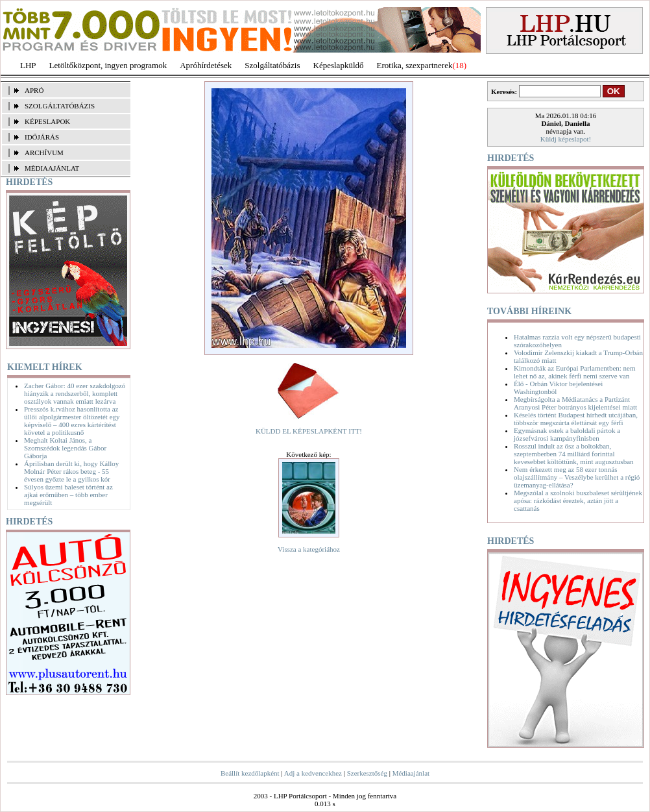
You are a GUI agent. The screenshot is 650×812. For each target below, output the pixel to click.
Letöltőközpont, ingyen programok (108, 65)
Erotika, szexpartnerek (415, 65)
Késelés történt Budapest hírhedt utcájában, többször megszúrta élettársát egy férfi (576, 419)
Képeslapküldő (339, 65)
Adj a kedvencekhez (313, 773)
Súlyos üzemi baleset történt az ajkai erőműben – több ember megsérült (68, 495)
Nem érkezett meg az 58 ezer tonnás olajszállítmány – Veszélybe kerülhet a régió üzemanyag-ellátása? (577, 477)
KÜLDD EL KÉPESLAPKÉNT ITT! (309, 431)
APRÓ (34, 90)
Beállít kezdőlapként (250, 773)
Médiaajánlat (411, 773)
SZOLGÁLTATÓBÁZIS (60, 106)
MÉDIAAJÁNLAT (52, 168)
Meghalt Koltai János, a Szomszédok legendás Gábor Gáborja (65, 448)
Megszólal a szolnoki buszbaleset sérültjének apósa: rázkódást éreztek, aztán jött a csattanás (578, 500)
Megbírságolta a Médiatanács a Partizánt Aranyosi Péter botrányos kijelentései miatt (575, 403)
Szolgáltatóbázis (272, 65)
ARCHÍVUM (44, 153)
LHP (28, 65)
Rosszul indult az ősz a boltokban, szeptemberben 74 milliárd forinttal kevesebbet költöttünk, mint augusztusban (574, 454)
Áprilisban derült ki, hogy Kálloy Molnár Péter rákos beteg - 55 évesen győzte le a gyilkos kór (71, 471)
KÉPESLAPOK (47, 121)
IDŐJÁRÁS (42, 137)
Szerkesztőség (367, 773)
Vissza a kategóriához (309, 549)
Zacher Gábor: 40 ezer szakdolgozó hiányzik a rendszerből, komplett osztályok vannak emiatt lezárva (75, 393)
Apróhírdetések (206, 65)
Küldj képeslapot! (566, 139)
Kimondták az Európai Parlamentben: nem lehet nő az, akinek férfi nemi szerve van (575, 372)
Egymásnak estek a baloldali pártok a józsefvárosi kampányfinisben (567, 434)
